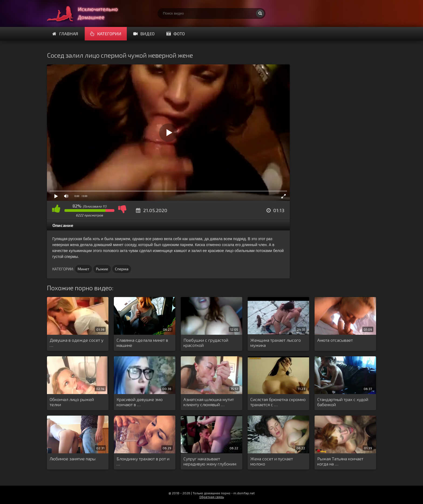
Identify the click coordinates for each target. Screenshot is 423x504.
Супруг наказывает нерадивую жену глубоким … (210, 461)
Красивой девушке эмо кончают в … (140, 402)
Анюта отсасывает (335, 340)
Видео (144, 34)
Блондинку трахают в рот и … (143, 461)
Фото (176, 34)
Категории (106, 34)
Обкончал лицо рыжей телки (72, 402)
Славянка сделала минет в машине (142, 343)
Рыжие (102, 269)
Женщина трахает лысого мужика (276, 343)
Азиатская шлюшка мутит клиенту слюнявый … (209, 402)
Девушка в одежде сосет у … (76, 343)
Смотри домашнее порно (87, 13)
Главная (65, 34)
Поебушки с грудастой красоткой (206, 343)
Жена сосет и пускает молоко (272, 461)
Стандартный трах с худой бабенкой (343, 402)
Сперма (122, 269)
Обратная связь (212, 497)
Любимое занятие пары (73, 459)
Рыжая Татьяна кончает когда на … (340, 461)
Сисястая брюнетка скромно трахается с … (278, 402)
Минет (83, 269)
